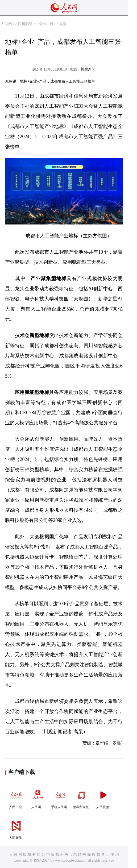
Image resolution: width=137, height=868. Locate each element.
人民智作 (16, 828)
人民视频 (103, 797)
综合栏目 (46, 24)
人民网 (6, 24)
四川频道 (25, 24)
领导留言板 (81, 797)
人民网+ (38, 797)
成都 (63, 24)
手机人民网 (60, 797)
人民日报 (16, 797)
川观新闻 (88, 69)
